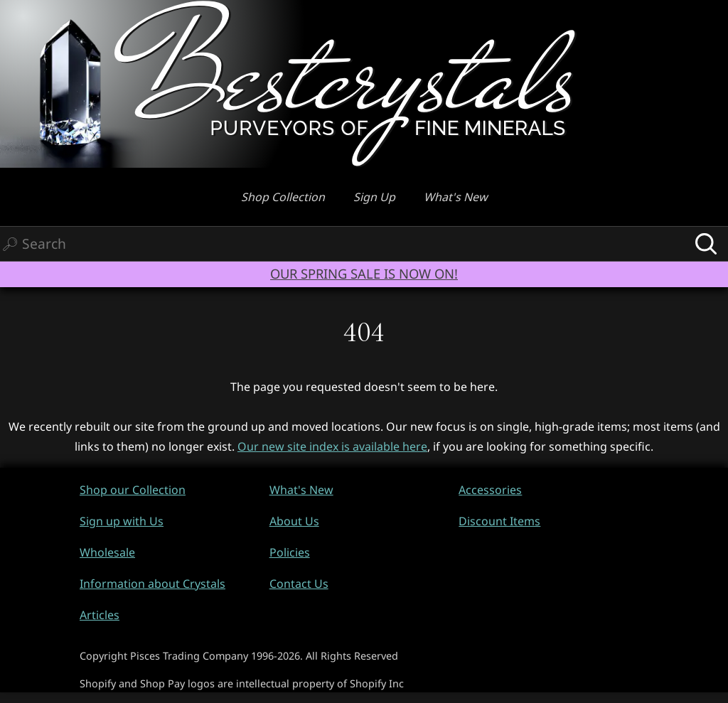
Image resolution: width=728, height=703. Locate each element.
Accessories (490, 490)
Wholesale (107, 552)
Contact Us (299, 584)
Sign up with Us (122, 521)
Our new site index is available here (332, 446)
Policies (290, 552)
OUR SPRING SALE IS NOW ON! (364, 273)
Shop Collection (283, 197)
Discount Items (499, 521)
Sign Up (374, 197)
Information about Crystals (152, 584)
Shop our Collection (133, 490)
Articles (100, 615)
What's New (456, 197)
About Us (294, 521)
